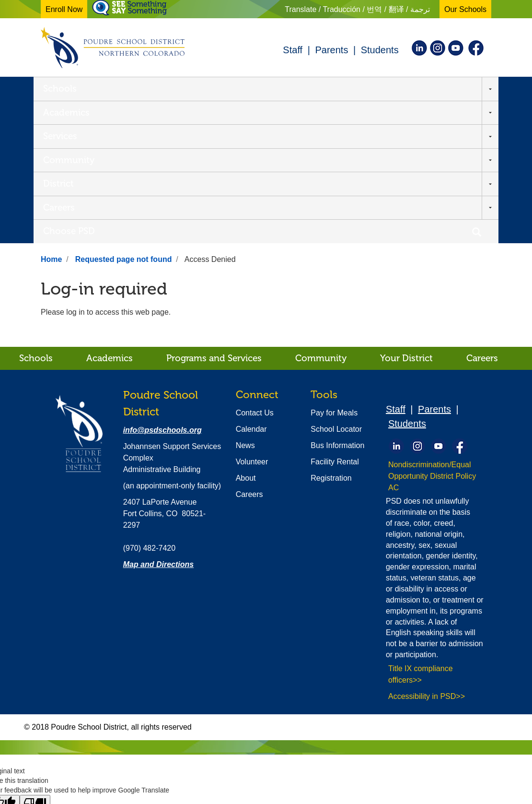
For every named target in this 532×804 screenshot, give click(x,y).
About (246, 335)
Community (240, 88)
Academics (119, 88)
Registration (331, 335)
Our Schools (465, 9)
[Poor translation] (35, 660)
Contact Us (255, 270)
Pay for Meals (334, 270)
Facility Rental (335, 319)
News (245, 302)
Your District (406, 215)
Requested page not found (124, 116)
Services (179, 88)
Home (51, 116)
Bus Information (337, 302)
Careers (351, 88)
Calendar (251, 286)
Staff (293, 50)
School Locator (336, 286)
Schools (60, 88)
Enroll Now (64, 9)
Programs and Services (214, 215)
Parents (331, 50)
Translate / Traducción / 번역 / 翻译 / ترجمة (357, 9)
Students (380, 50)
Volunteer (252, 319)
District (301, 88)
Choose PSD (412, 88)
